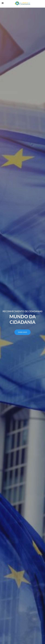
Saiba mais (23, 333)
